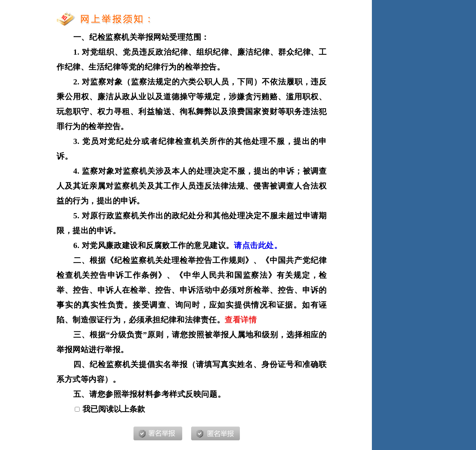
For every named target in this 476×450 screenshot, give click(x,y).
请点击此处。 (258, 245)
